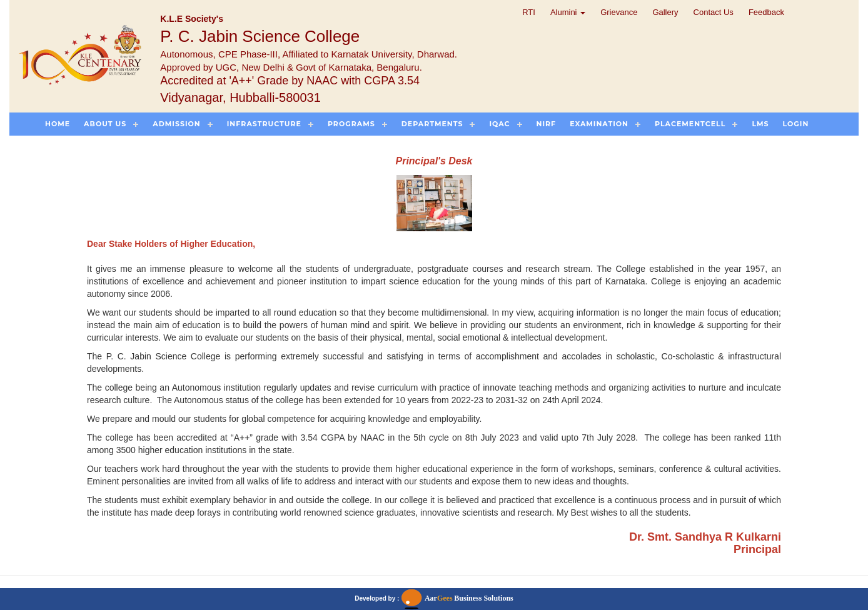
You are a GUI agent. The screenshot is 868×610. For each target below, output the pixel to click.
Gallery (665, 12)
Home (58, 124)
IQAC (499, 124)
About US (105, 124)
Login (796, 124)
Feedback (766, 12)
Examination (599, 124)
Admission (176, 124)
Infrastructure (264, 124)
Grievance (619, 12)
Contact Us (714, 12)
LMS (760, 124)
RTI (529, 12)
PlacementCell (690, 124)
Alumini (568, 12)
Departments (432, 124)
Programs (351, 124)
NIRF (547, 124)
